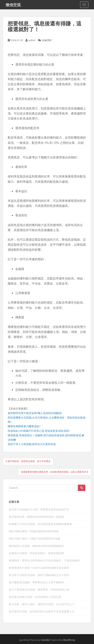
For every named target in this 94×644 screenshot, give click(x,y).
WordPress (69, 640)
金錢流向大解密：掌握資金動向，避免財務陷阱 (36, 553)
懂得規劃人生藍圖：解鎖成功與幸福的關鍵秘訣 (36, 546)
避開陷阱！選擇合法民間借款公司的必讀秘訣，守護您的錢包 (44, 560)
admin (32, 40)
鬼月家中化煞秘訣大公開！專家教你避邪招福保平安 (39, 509)
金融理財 (47, 40)
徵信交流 (13, 5)
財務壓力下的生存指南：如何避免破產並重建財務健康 (40, 524)
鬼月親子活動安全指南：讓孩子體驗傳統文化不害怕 (39, 575)
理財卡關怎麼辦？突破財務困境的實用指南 (34, 531)
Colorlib (45, 640)
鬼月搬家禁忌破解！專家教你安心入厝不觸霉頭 (36, 582)
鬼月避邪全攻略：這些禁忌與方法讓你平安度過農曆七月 (42, 611)
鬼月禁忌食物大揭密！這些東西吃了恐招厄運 (35, 597)
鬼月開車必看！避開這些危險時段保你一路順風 (36, 517)
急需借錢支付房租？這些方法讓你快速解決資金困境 (39, 568)
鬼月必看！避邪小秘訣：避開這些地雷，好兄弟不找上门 (42, 604)
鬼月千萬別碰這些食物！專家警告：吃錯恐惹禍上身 (39, 590)
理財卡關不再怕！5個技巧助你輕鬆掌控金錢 (34, 539)
